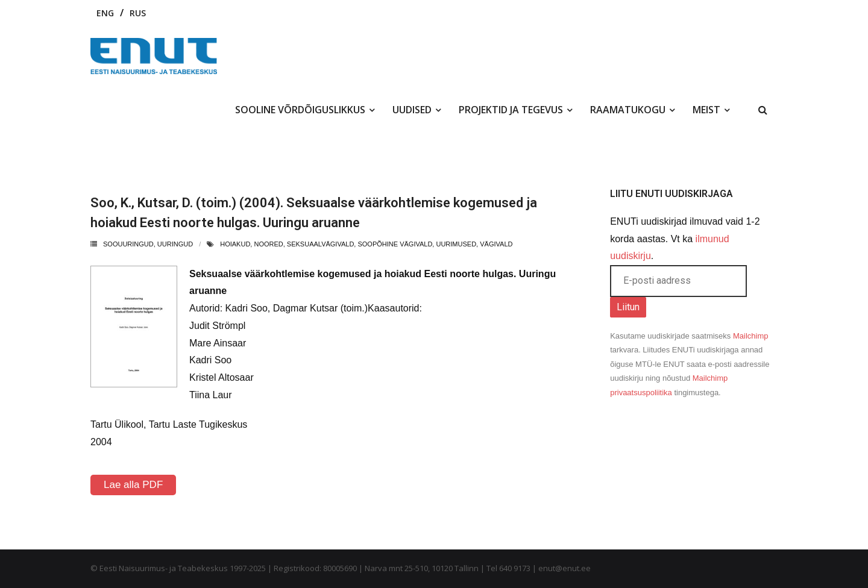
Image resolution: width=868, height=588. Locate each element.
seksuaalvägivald (320, 244)
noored (268, 244)
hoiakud (235, 244)
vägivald (496, 244)
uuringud (175, 244)
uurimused (456, 244)
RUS (138, 13)
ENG (105, 13)
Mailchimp (751, 336)
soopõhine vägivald (395, 244)
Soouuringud (128, 244)
